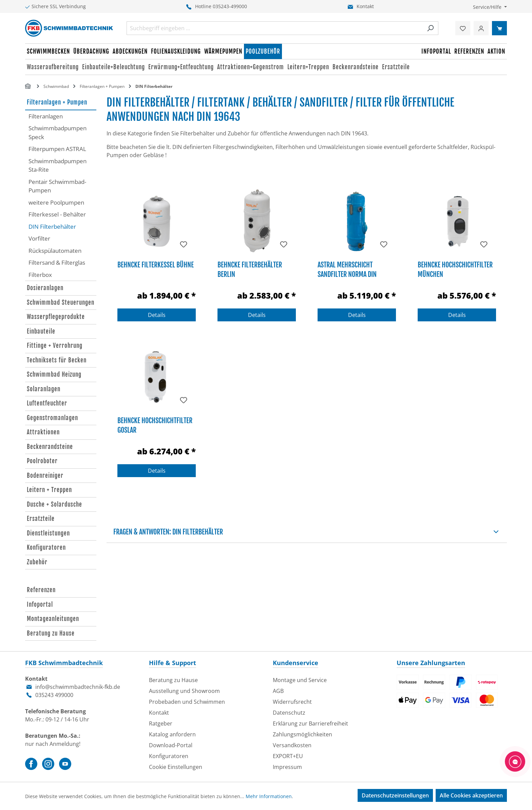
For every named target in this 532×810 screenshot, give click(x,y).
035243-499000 (230, 6)
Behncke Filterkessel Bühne (156, 265)
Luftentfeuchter (47, 403)
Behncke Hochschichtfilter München (455, 270)
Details (157, 315)
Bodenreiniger (45, 476)
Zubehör (37, 562)
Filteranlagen (46, 116)
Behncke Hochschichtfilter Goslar (155, 425)
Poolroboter (42, 461)
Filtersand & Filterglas (57, 262)
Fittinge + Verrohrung (55, 346)
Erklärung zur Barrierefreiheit (310, 723)
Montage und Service (300, 680)
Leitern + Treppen (49, 490)
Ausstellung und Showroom (184, 691)
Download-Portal (171, 745)
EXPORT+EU (288, 756)
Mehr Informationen (269, 796)
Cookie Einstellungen (176, 767)
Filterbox (40, 275)
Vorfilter (39, 238)
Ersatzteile (41, 519)
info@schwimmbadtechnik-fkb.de (78, 687)
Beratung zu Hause (51, 633)
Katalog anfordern (172, 734)
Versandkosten (292, 745)
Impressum (287, 767)
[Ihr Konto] (481, 28)
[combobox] (275, 28)
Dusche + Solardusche (54, 504)
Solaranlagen (44, 389)
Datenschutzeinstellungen (395, 795)
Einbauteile (41, 331)
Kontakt (365, 6)
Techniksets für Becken (57, 360)
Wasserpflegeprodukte (56, 317)
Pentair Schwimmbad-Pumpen (57, 186)
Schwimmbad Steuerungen (61, 303)
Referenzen (41, 590)
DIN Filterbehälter (52, 227)
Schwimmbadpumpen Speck (58, 133)
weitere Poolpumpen (56, 202)
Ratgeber (161, 723)
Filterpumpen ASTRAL (57, 149)
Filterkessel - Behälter (57, 214)
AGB (278, 691)
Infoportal (40, 605)
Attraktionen (43, 432)
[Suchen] (430, 28)
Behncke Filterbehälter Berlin (250, 270)
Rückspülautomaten (55, 251)
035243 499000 (54, 695)
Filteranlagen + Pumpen (57, 102)
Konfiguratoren (46, 548)
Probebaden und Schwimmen (187, 702)
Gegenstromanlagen (52, 418)
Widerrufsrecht (292, 702)
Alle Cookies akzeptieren (471, 795)
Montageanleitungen (53, 619)
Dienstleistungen (48, 533)
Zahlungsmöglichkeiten (302, 734)
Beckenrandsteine (50, 447)
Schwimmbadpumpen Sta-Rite (58, 165)
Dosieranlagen (45, 288)
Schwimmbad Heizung (54, 374)
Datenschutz (289, 713)
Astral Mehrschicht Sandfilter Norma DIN (347, 270)
